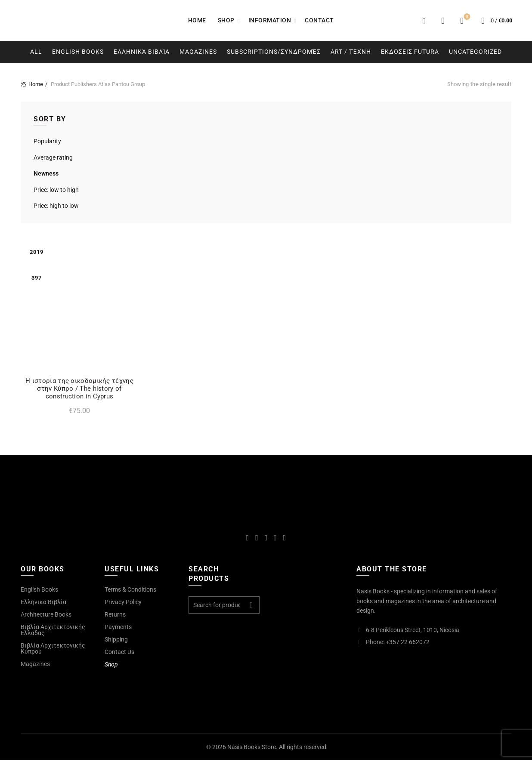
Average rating (53, 157)
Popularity (47, 141)
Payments (118, 629)
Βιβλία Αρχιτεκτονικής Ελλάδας (53, 632)
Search (251, 607)
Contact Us (119, 654)
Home (197, 20)
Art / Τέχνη (351, 52)
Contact (319, 20)
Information (270, 20)
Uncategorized (475, 52)
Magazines (198, 52)
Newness (46, 173)
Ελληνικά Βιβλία (142, 52)
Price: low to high (56, 190)
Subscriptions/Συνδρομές (274, 52)
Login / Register (424, 21)
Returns (115, 616)
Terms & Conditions (130, 591)
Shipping (116, 641)
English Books (78, 52)
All (36, 52)
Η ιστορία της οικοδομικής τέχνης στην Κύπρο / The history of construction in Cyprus (77, 390)
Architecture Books (46, 616)
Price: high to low (56, 206)
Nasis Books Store (252, 749)
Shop (226, 20)
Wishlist (466, 17)
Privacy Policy (123, 604)
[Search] (443, 21)
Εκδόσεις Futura (410, 52)
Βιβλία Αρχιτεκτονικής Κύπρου (53, 650)
